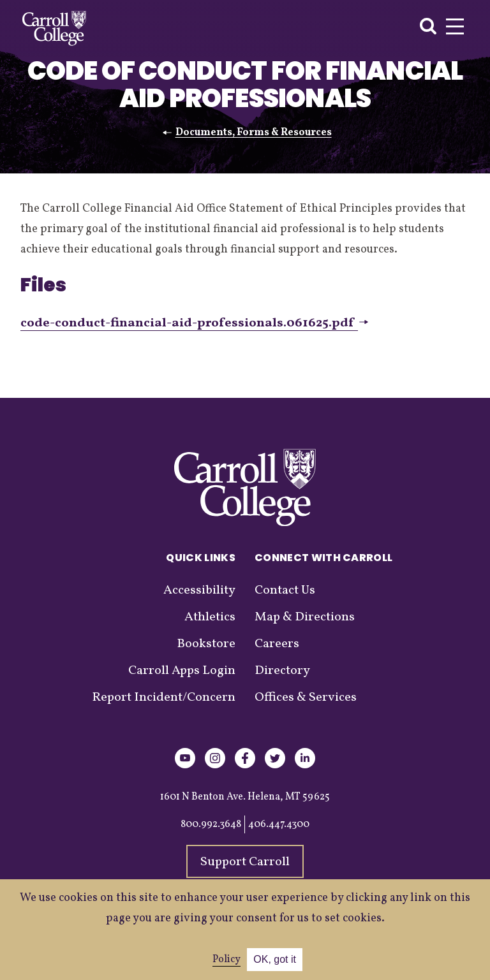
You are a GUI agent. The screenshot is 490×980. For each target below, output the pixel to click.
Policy (226, 960)
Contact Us (285, 590)
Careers (277, 644)
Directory (282, 671)
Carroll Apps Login (182, 671)
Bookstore (206, 644)
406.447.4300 (279, 824)
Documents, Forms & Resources (254, 133)
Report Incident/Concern (164, 698)
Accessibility (199, 590)
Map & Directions (305, 617)
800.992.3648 (211, 824)
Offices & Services (306, 698)
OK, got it (275, 959)
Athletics (210, 617)
